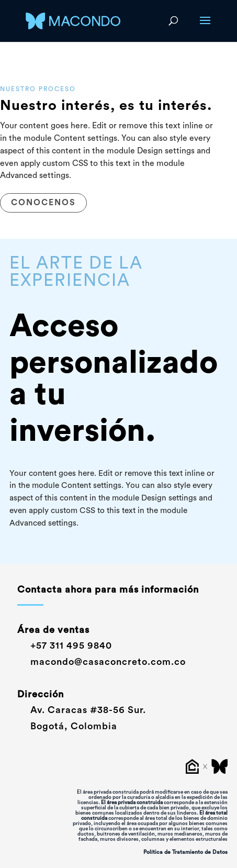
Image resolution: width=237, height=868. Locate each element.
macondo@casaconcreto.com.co (101, 662)
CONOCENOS (43, 203)
